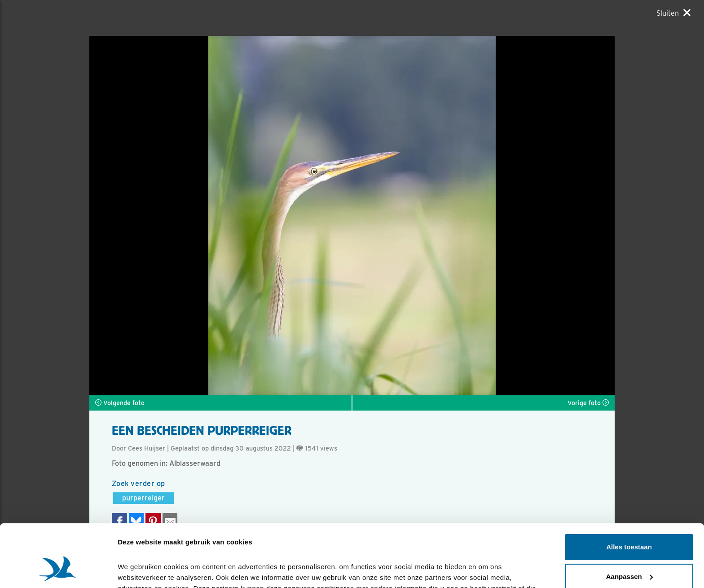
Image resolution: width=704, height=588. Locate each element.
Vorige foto (588, 403)
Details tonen (139, 570)
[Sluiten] (673, 13)
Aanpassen (629, 523)
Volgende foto (120, 403)
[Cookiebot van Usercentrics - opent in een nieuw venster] (58, 570)
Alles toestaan (629, 493)
